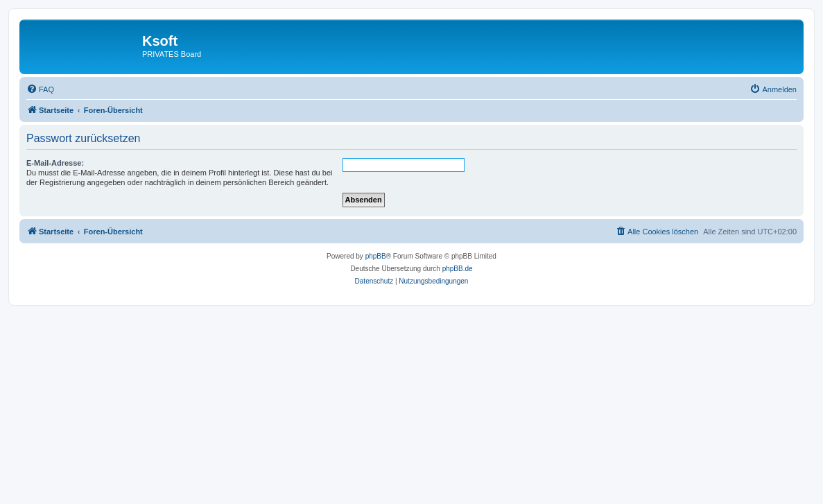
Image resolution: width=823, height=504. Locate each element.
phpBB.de (458, 269)
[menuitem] (40, 89)
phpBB (376, 256)
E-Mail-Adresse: (55, 163)
